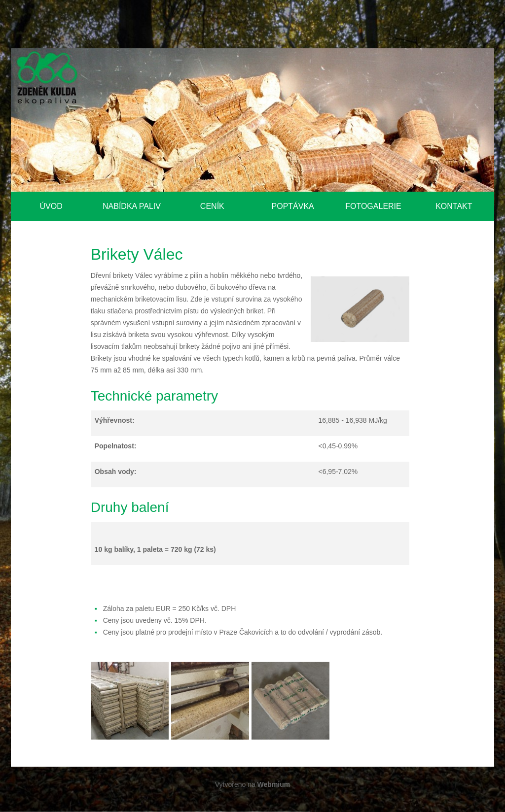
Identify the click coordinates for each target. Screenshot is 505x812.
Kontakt (454, 206)
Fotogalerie (373, 206)
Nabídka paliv (132, 206)
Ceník (212, 206)
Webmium (274, 784)
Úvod (51, 206)
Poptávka (293, 206)
